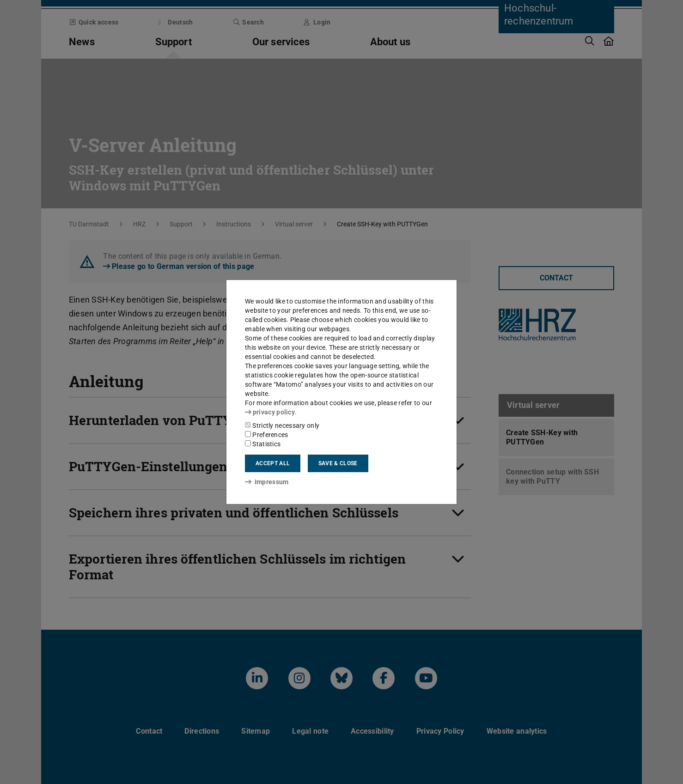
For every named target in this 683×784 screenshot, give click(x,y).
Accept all (273, 463)
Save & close (338, 463)
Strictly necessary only (282, 425)
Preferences (267, 435)
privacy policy (270, 412)
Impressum (267, 482)
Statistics (263, 444)
